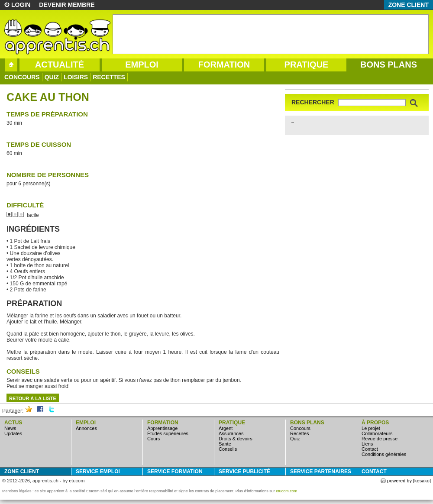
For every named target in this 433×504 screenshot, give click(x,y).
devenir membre (67, 5)
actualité (60, 65)
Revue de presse (380, 439)
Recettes (109, 77)
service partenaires (321, 472)
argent (226, 428)
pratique (307, 65)
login (21, 5)
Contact (370, 449)
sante (225, 444)
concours (22, 77)
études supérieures (168, 433)
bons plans (389, 65)
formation (224, 65)
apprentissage (162, 428)
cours (153, 439)
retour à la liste (33, 398)
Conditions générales (384, 454)
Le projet (371, 428)
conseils (228, 449)
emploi (142, 65)
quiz (52, 77)
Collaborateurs (377, 433)
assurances (231, 433)
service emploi (98, 472)
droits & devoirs (236, 439)
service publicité (244, 472)
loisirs (76, 77)
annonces (86, 428)
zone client (409, 5)
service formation (175, 472)
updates (13, 433)
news (10, 428)
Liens (367, 444)
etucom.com (286, 491)
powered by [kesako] (409, 481)
